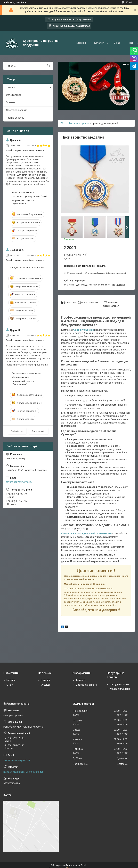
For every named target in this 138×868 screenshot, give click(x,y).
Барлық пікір (38, 431)
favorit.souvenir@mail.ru (19, 482)
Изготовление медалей (24, 193)
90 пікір (129, 2)
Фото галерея (14, 95)
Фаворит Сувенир (83, 330)
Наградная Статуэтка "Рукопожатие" (23, 202)
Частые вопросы (15, 118)
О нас (117, 43)
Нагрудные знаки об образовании (28, 268)
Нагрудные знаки (120, 684)
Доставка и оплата (17, 110)
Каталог (99, 43)
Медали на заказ (21, 377)
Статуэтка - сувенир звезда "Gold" (30, 196)
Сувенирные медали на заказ (27, 373)
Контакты (81, 680)
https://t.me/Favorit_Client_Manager (23, 772)
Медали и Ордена (79, 123)
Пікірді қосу (17, 431)
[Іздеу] (49, 66)
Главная (81, 43)
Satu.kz (84, 865)
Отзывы (10, 102)
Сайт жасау (10, 2)
